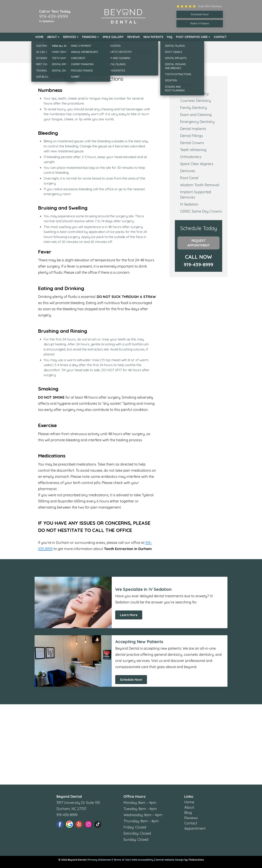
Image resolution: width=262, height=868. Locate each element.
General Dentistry (194, 94)
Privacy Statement (100, 860)
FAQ (170, 37)
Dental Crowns (192, 143)
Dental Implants (193, 129)
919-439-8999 (53, 16)
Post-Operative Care (192, 37)
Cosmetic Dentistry (196, 101)
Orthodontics (191, 157)
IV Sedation (47, 21)
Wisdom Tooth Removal (200, 185)
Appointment (195, 828)
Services (69, 37)
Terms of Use (122, 860)
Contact (220, 37)
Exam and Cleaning (196, 115)
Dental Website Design (170, 860)
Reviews (134, 37)
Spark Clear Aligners (197, 164)
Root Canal (189, 178)
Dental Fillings (192, 136)
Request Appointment (199, 243)
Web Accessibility (143, 860)
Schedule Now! (131, 680)
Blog (188, 813)
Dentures (188, 171)
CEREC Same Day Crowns (201, 211)
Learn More (129, 615)
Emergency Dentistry (197, 122)
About (52, 37)
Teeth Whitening (193, 150)
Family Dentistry (194, 108)
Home (39, 37)
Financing (89, 37)
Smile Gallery (113, 37)
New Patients (153, 37)
